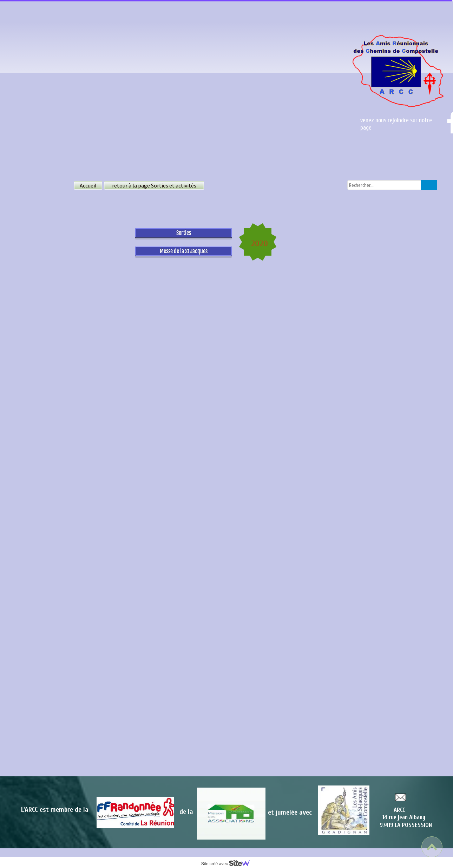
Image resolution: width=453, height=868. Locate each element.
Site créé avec (228, 864)
